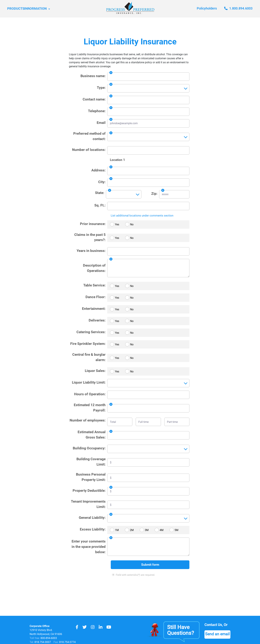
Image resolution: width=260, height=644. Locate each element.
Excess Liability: (93, 529)
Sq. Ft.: (100, 205)
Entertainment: (94, 309)
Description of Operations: (94, 268)
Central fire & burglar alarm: (89, 357)
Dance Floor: (96, 297)
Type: (101, 88)
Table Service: (94, 285)
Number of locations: (89, 150)
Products (17, 9)
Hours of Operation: (90, 394)
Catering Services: (91, 332)
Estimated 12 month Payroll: (90, 408)
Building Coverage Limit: (91, 462)
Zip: (154, 194)
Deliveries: (97, 320)
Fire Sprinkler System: (88, 344)
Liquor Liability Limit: (89, 382)
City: (102, 182)
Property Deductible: (89, 491)
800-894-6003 (49, 638)
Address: (98, 170)
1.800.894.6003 (238, 8)
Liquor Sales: (95, 371)
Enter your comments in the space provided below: (89, 547)
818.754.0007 (42, 642)
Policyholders (207, 8)
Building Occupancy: (89, 448)
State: (100, 193)
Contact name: (94, 99)
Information (52, 9)
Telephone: (97, 111)
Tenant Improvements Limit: (88, 504)
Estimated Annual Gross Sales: (92, 435)
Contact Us (214, 625)
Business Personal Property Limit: (91, 477)
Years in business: (91, 251)
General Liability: (92, 518)
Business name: (93, 76)
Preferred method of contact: (89, 136)
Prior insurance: (93, 224)
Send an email (218, 634)
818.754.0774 (67, 642)
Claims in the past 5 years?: (90, 237)
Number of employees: (88, 420)
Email (101, 123)
